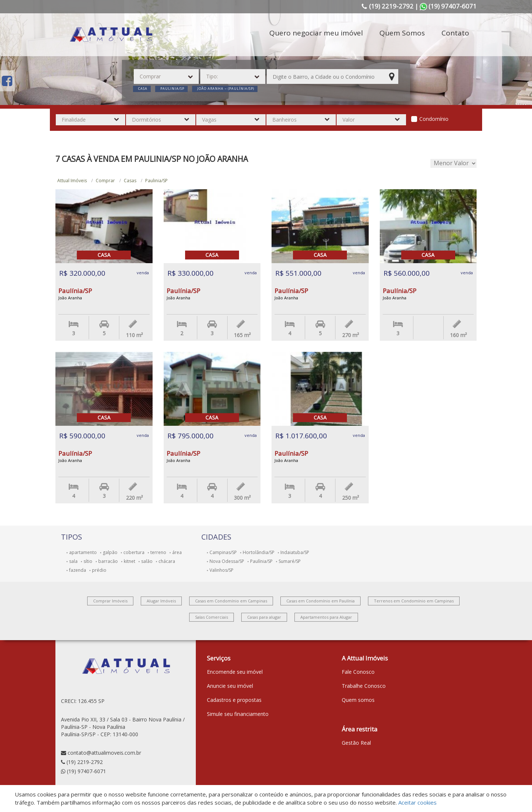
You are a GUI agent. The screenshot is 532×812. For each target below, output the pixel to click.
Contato (455, 33)
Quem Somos (402, 33)
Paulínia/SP (261, 561)
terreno (158, 552)
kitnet (129, 561)
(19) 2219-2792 (85, 762)
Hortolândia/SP (259, 552)
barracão (108, 561)
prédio (99, 570)
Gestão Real (356, 743)
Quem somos (358, 700)
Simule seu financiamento (238, 714)
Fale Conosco (358, 672)
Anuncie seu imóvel (230, 686)
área (177, 552)
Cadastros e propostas (234, 700)
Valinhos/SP (221, 570)
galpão (110, 552)
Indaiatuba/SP (295, 552)
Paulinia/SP (156, 181)
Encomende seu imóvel (235, 672)
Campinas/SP (223, 552)
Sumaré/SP (290, 561)
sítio (88, 561)
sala (73, 561)
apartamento (83, 552)
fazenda (78, 570)
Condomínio (434, 119)
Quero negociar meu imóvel (316, 33)
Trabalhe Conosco (364, 686)
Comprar (105, 181)
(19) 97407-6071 (86, 771)
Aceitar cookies (417, 802)
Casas (130, 181)
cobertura (134, 552)
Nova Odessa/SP (227, 561)
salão (147, 561)
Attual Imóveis (72, 181)
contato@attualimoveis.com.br (104, 753)
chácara (167, 561)
